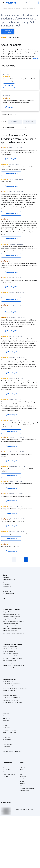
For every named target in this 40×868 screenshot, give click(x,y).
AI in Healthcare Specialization (11, 654)
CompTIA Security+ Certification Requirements (15, 688)
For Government (7, 740)
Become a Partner (7, 744)
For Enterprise (7, 737)
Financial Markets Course (9, 661)
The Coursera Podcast (9, 774)
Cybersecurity (7, 582)
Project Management (8, 594)
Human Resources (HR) (9, 589)
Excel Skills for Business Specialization (13, 658)
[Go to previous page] (14, 560)
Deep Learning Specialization (10, 656)
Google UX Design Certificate (10, 624)
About (4, 716)
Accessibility (23, 777)
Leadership (6, 721)
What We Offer (7, 718)
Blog (4, 772)
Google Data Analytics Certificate (11, 617)
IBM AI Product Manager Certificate (12, 628)
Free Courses (6, 749)
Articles (22, 781)
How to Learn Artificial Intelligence (12, 698)
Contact (22, 779)
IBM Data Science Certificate (10, 631)
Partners (5, 767)
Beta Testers (6, 770)
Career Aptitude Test (8, 681)
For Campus (6, 742)
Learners (5, 765)
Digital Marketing (7, 587)
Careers (5, 723)
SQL (4, 598)
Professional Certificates (9, 730)
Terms (21, 770)
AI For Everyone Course (9, 651)
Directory (22, 784)
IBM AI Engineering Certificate (10, 626)
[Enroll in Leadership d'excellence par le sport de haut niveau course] (7, 31)
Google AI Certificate (8, 612)
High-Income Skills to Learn (10, 695)
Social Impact (6, 747)
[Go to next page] (26, 560)
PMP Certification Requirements (11, 700)
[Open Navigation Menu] (3, 3)
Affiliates (22, 786)
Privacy (22, 772)
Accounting (6, 577)
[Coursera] (11, 3)
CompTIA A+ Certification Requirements (13, 686)
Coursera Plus (6, 728)
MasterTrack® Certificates (10, 732)
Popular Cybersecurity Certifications (12, 703)
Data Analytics (6, 584)
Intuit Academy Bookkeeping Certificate (13, 633)
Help (21, 774)
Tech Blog (5, 777)
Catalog (5, 725)
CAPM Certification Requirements (11, 684)
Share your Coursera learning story (12, 751)
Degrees (5, 735)
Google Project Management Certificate (13, 621)
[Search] (26, 3)
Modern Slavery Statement (27, 788)
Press (21, 765)
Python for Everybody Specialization (12, 668)
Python (5, 596)
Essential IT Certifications (9, 691)
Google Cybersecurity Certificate (11, 614)
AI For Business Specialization (11, 649)
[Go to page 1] (18, 560)
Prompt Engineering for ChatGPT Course (13, 665)
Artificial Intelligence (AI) (9, 580)
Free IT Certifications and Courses (12, 693)
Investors (22, 767)
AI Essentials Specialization (10, 647)
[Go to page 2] (22, 560)
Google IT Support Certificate (11, 619)
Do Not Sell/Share (24, 791)
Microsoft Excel (7, 591)
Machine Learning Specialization (11, 663)
